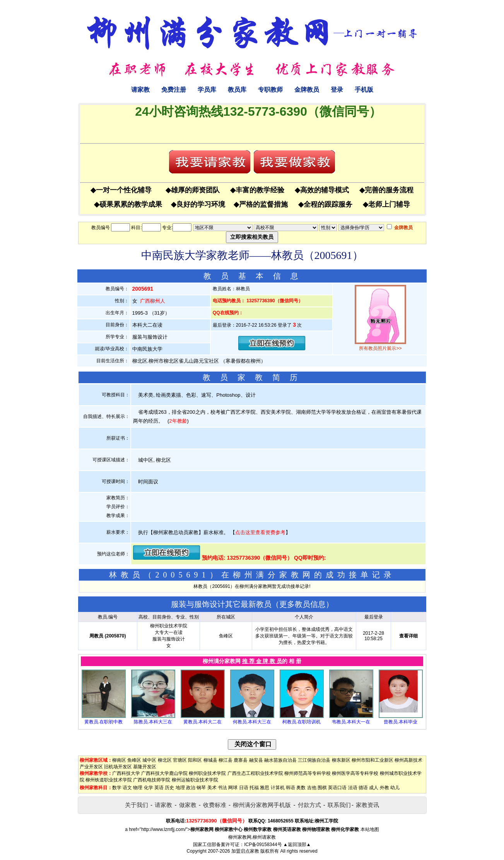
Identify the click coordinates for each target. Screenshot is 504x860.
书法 (222, 788)
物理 (138, 788)
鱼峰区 (134, 760)
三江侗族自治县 (314, 760)
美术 (212, 788)
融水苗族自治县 (280, 760)
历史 (169, 788)
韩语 (290, 788)
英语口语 (337, 788)
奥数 (301, 788)
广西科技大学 (126, 773)
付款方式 (309, 805)
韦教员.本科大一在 (351, 722)
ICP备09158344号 (263, 845)
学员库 (207, 90)
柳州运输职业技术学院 (195, 780)
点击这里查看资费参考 (260, 532)
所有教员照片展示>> (380, 348)
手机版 (364, 90)
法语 (353, 788)
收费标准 (215, 805)
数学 (117, 788)
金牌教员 (307, 90)
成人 (374, 788)
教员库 (237, 90)
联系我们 (339, 805)
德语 (363, 788)
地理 (180, 788)
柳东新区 (341, 760)
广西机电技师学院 (152, 780)
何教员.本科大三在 (252, 722)
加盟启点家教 (245, 851)
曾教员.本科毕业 (401, 722)
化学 (149, 788)
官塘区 (180, 760)
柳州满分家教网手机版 (262, 805)
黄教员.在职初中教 (103, 722)
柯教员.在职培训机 (302, 722)
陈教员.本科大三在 (153, 722)
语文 (127, 788)
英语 (159, 788)
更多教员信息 (302, 604)
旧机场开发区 (118, 767)
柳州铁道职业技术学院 (109, 780)
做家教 (188, 805)
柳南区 (119, 760)
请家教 (140, 90)
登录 (337, 90)
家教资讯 (367, 805)
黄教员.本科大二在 (202, 722)
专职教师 (270, 90)
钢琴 (201, 788)
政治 (191, 788)
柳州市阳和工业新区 (372, 760)
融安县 (256, 760)
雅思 (265, 788)
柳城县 (210, 760)
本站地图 (370, 829)
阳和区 (195, 760)
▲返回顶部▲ (297, 845)
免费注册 (174, 90)
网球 (233, 788)
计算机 (278, 788)
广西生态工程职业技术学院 (255, 773)
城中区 (149, 760)
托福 (254, 788)
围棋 (322, 788)
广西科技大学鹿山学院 (164, 773)
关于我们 (137, 805)
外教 (384, 788)
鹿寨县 (241, 760)
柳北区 (165, 760)
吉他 (312, 788)
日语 (244, 788)
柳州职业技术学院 (207, 773)
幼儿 (395, 788)
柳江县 (226, 760)
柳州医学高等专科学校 (355, 773)
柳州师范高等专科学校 (308, 773)
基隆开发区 (145, 767)
